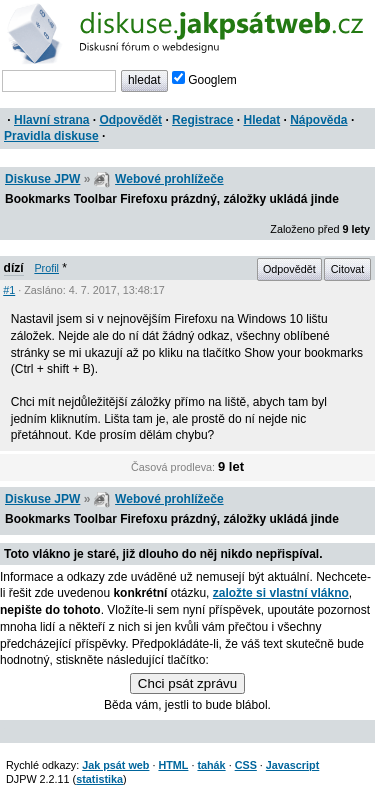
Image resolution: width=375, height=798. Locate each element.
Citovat (348, 269)
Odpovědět (130, 120)
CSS (246, 765)
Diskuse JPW (42, 179)
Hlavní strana (51, 120)
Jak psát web (115, 765)
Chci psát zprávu (187, 683)
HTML (173, 765)
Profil (46, 268)
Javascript (292, 765)
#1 (9, 290)
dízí (14, 268)
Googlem (204, 80)
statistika (99, 779)
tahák (211, 765)
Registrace (202, 120)
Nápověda (318, 120)
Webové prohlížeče (169, 179)
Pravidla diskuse (51, 136)
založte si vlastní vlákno (281, 593)
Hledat (261, 120)
